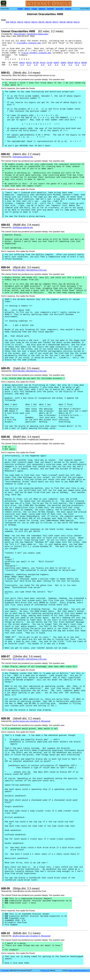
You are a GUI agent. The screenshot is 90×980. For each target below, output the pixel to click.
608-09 (70, 22)
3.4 (22, 65)
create (34, 9)
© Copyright (5, 970)
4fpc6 (43, 63)
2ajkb (50, 63)
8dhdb (84, 63)
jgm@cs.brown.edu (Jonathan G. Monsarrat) (32, 721)
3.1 (84, 65)
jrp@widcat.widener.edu (23, 157)
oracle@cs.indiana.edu (29, 43)
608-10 (77, 22)
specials (59, 9)
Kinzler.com (45, 970)
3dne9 (70, 63)
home (20, 9)
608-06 (48, 22)
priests (68, 9)
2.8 (36, 65)
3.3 (77, 65)
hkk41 (29, 63)
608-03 (27, 22)
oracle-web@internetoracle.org (79, 970)
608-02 (20, 22)
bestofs (51, 9)
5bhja (77, 63)
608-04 (34, 22)
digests (42, 9)
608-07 (55, 22)
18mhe (63, 63)
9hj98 (36, 63)
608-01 (13, 22)
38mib (22, 63)
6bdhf (56, 63)
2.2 (29, 65)
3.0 (43, 65)
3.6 (63, 65)
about (27, 9)
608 (8, 22)
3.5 (50, 65)
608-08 (63, 22)
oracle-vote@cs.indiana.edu (36, 53)
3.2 (70, 65)
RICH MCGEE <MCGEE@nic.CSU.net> (30, 270)
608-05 (41, 22)
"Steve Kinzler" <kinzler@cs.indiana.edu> (31, 34)
